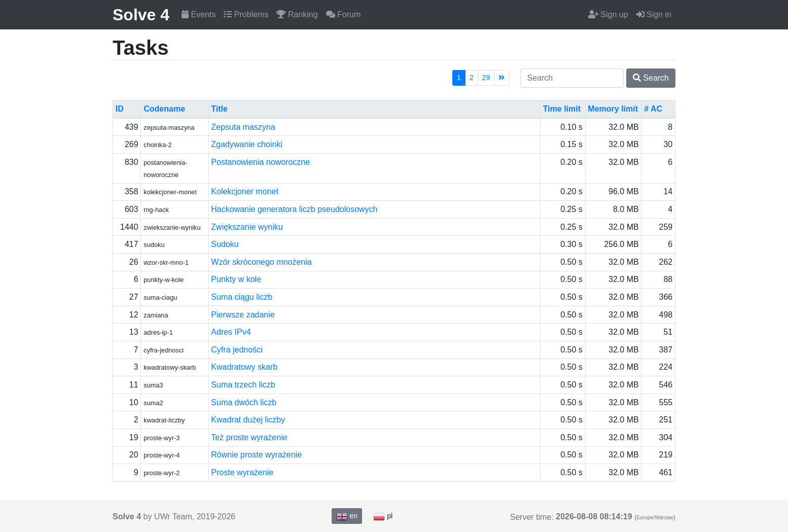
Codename (164, 109)
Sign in (654, 14)
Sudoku (225, 244)
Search (651, 78)
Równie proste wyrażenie (256, 455)
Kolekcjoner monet (245, 191)
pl (383, 516)
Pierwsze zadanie (243, 315)
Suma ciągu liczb (242, 297)
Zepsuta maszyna (243, 127)
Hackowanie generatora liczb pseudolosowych (294, 209)
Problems (246, 14)
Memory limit (613, 109)
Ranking (297, 14)
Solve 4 (141, 15)
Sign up (608, 14)
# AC (653, 109)
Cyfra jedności (237, 350)
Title (219, 109)
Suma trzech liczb (243, 385)
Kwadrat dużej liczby (248, 420)
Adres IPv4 (231, 332)
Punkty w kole (236, 279)
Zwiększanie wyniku (247, 227)
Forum (344, 14)
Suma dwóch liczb (244, 402)
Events (199, 14)
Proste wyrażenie (242, 472)
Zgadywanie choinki (247, 144)
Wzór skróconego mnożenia (261, 262)
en (347, 516)
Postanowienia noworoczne (260, 162)
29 (486, 78)
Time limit (562, 109)
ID (120, 109)
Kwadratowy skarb (244, 367)
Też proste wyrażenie (249, 437)
